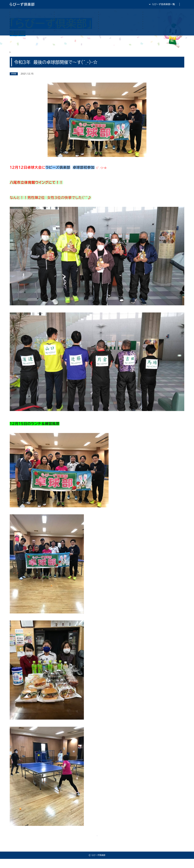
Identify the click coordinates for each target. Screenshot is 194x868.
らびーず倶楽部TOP (105, 4)
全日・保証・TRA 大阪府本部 (170, 4)
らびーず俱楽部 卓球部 (32, 54)
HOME (13, 54)
